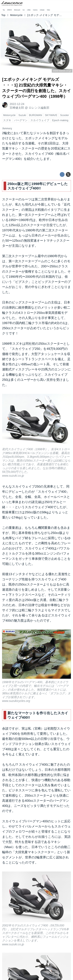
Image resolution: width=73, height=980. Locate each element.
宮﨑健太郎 (17, 108)
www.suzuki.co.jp (62, 71)
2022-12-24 (17, 104)
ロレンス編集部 (39, 108)
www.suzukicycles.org (16, 701)
